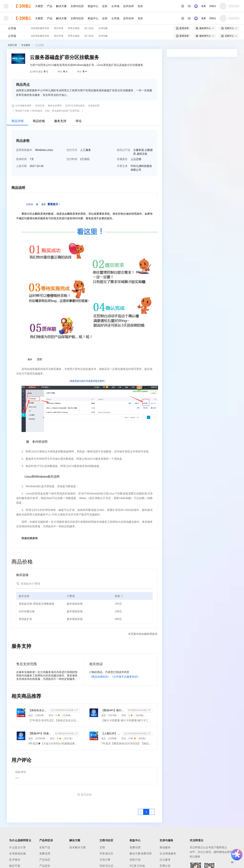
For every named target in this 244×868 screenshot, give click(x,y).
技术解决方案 (78, 847)
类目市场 (59, 28)
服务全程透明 (55, 106)
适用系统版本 (24, 150)
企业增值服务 (168, 853)
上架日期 (21, 166)
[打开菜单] (6, 6)
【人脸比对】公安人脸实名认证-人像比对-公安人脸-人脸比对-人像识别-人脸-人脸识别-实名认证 (111, 733)
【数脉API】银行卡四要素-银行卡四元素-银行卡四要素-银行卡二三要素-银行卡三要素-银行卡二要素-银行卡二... (113, 710)
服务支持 (60, 121)
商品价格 (39, 121)
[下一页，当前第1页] (152, 812)
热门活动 (89, 28)
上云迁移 (39, 45)
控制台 (213, 6)
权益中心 (93, 6)
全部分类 (12, 45)
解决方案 (61, 6)
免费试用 (45, 853)
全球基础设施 (17, 853)
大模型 (39, 6)
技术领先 (15, 860)
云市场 (115, 6)
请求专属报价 (221, 130)
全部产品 (45, 847)
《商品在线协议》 (100, 677)
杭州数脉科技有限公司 (139, 710)
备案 (204, 6)
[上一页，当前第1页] (141, 812)
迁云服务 (165, 860)
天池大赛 (105, 860)
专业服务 (26, 45)
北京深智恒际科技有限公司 (64, 710)
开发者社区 (106, 853)
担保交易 (40, 106)
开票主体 (122, 166)
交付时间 (72, 159)
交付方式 (72, 150)
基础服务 (165, 847)
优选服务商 (94, 106)
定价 (105, 6)
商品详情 (18, 121)
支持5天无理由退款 (75, 106)
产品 (50, 6)
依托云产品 (124, 150)
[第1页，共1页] (146, 812)
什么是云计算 (17, 847)
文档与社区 (77, 6)
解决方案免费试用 (141, 853)
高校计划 (135, 860)
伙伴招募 (103, 28)
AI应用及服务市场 (40, 28)
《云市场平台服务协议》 (125, 677)
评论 (79, 121)
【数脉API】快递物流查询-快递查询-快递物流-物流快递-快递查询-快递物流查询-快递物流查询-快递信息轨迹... (40, 733)
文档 (102, 847)
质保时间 (21, 159)
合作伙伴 (128, 6)
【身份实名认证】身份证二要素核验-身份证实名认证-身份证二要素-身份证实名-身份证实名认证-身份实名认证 (38, 710)
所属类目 (122, 159)
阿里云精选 (74, 28)
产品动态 (45, 860)
